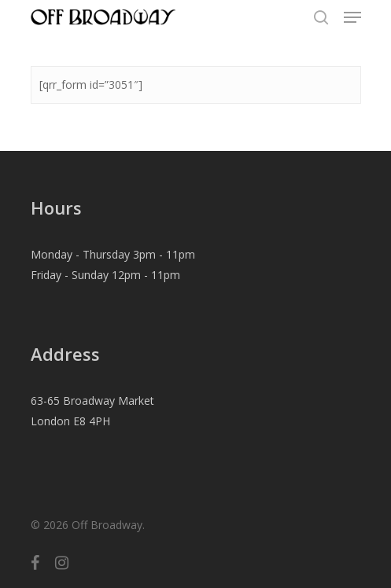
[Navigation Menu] (352, 17)
